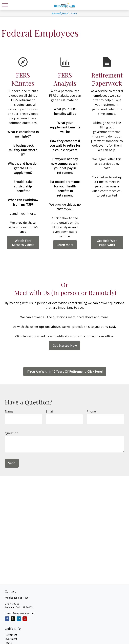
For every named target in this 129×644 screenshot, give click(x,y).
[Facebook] (7, 619)
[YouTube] (25, 619)
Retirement (11, 635)
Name (9, 411)
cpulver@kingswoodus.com (20, 613)
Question (12, 433)
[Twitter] (13, 619)
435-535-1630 (21, 598)
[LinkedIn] (19, 619)
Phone (91, 411)
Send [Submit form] (12, 463)
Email (50, 411)
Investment (11, 639)
